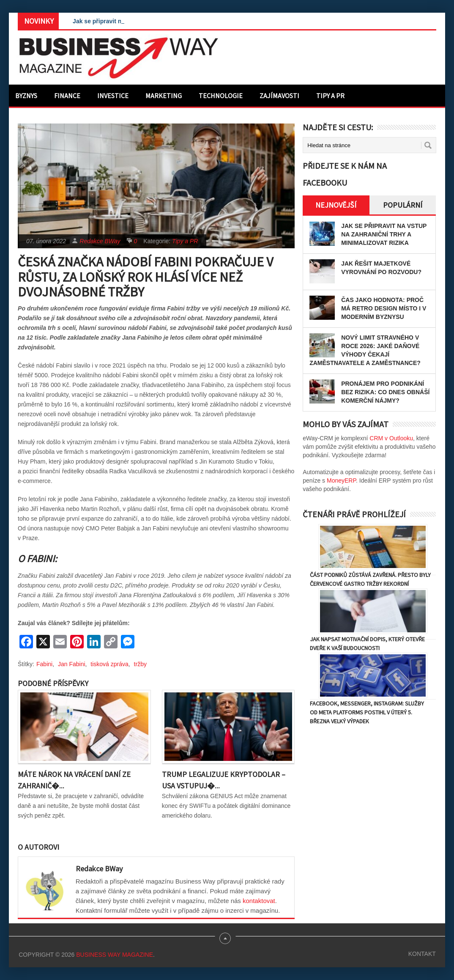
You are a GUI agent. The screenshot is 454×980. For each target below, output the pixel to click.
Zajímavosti (279, 96)
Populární (403, 205)
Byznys (26, 96)
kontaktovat (259, 901)
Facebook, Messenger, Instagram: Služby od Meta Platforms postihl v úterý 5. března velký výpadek (367, 712)
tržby (140, 664)
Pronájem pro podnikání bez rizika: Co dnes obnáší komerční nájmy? (385, 392)
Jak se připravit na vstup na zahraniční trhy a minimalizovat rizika (384, 234)
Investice (113, 96)
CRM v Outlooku (391, 438)
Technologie (221, 96)
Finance (67, 96)
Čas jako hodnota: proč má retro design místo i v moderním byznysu (384, 308)
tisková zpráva (109, 664)
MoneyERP (341, 480)
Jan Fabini (72, 664)
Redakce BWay (100, 241)
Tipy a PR (330, 96)
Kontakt (422, 954)
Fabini (44, 664)
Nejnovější (336, 205)
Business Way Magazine (115, 955)
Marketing (164, 96)
